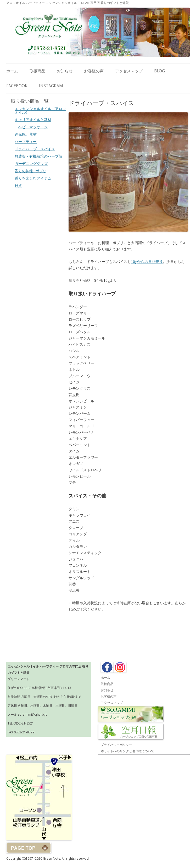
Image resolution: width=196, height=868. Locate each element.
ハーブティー (26, 142)
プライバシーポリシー (116, 745)
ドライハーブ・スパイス (35, 149)
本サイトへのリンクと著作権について (127, 751)
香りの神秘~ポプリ (30, 171)
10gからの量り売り (147, 261)
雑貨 (18, 185)
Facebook (17, 86)
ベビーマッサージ (33, 127)
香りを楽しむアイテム (33, 178)
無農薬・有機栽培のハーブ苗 (38, 156)
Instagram (51, 86)
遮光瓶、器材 (26, 134)
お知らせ (65, 71)
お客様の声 (94, 71)
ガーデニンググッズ (31, 163)
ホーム (12, 71)
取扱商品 (37, 71)
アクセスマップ (129, 71)
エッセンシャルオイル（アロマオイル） (40, 110)
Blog (159, 71)
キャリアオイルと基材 (33, 120)
